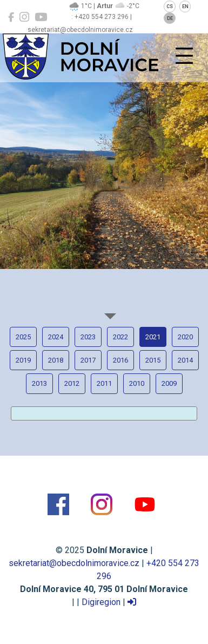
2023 (88, 337)
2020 (185, 337)
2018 (56, 360)
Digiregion (101, 602)
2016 (120, 360)
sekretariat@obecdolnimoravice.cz (74, 563)
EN (185, 6)
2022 (120, 337)
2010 (137, 383)
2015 (153, 360)
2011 (104, 383)
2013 (39, 383)
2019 (23, 360)
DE (170, 18)
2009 (169, 383)
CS (170, 6)
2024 (56, 337)
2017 (88, 360)
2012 (72, 383)
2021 (153, 337)
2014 (185, 360)
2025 (23, 337)
